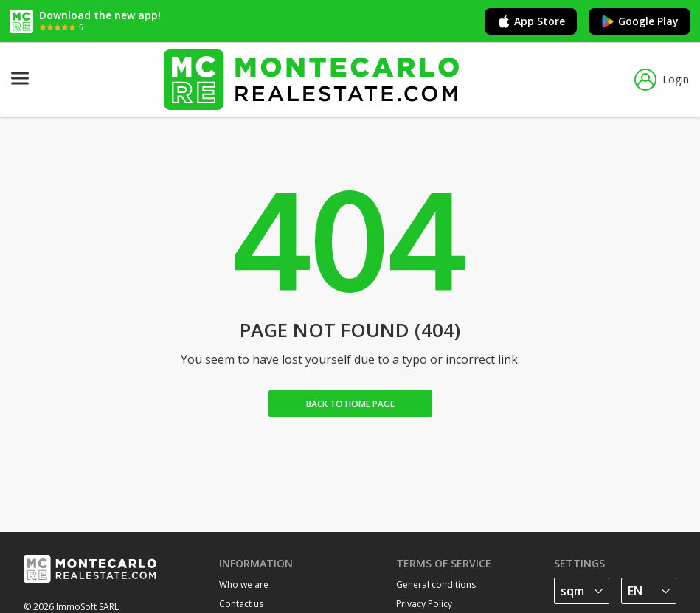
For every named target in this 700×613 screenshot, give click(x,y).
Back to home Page (350, 404)
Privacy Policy (424, 604)
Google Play (640, 21)
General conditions (436, 585)
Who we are (244, 585)
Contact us (241, 604)
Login (662, 80)
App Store (531, 21)
